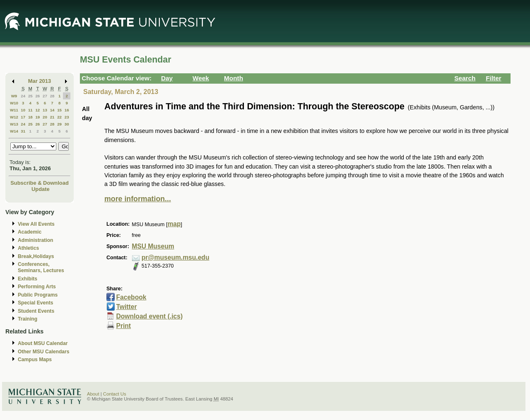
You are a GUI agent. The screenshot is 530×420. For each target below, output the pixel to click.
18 (30, 117)
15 (59, 110)
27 (45, 96)
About (93, 394)
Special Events (35, 303)
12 (37, 110)
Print (123, 326)
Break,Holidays (36, 256)
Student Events (36, 311)
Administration (35, 240)
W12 (14, 117)
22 (59, 117)
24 (23, 96)
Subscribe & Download (40, 183)
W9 (14, 96)
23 (67, 117)
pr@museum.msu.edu (176, 257)
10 (23, 110)
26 (37, 96)
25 (30, 96)
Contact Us (115, 394)
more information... (138, 199)
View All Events (36, 224)
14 (52, 110)
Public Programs (38, 295)
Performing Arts (37, 287)
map (174, 224)
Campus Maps (35, 360)
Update (41, 189)
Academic (30, 232)
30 (67, 124)
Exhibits (28, 279)
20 (45, 117)
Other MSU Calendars (44, 352)
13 (45, 110)
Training (28, 319)
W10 (14, 103)
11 (30, 110)
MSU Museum (153, 246)
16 (67, 110)
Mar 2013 (40, 81)
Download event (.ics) (149, 316)
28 (52, 96)
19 (37, 117)
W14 (14, 131)
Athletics (28, 248)
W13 (14, 124)
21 (52, 117)
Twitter (126, 307)
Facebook (131, 297)
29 (59, 124)
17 (23, 117)
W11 (14, 110)
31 (23, 131)
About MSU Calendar (43, 343)
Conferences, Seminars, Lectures (41, 267)
